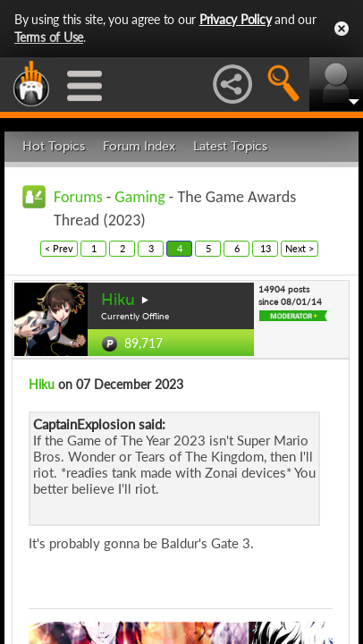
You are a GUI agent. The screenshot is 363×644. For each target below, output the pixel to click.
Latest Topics (230, 146)
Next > (300, 248)
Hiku (118, 300)
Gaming (139, 197)
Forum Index (139, 146)
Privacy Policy (236, 19)
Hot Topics (54, 146)
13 (266, 248)
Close (342, 29)
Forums (78, 197)
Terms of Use (49, 37)
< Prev (59, 248)
